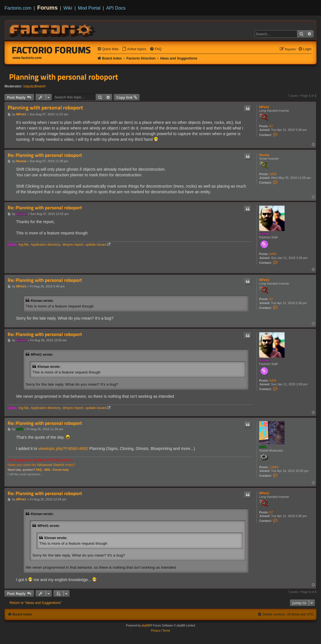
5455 (273, 254)
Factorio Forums (51, 50)
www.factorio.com (27, 58)
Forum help (61, 470)
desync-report (73, 245)
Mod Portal (89, 8)
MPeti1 (264, 107)
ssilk (263, 447)
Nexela (264, 155)
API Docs (116, 8)
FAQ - (40, 470)
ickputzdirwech (35, 86)
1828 (273, 174)
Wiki (68, 8)
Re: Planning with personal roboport (45, 155)
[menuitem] (134, 49)
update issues (96, 245)
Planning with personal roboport (64, 77)
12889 (274, 467)
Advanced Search (50, 465)
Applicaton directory (45, 245)
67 (271, 126)
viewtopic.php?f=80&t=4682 (63, 449)
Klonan (264, 234)
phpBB (146, 626)
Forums (48, 8)
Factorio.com (18, 8)
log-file (24, 245)
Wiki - (48, 470)
